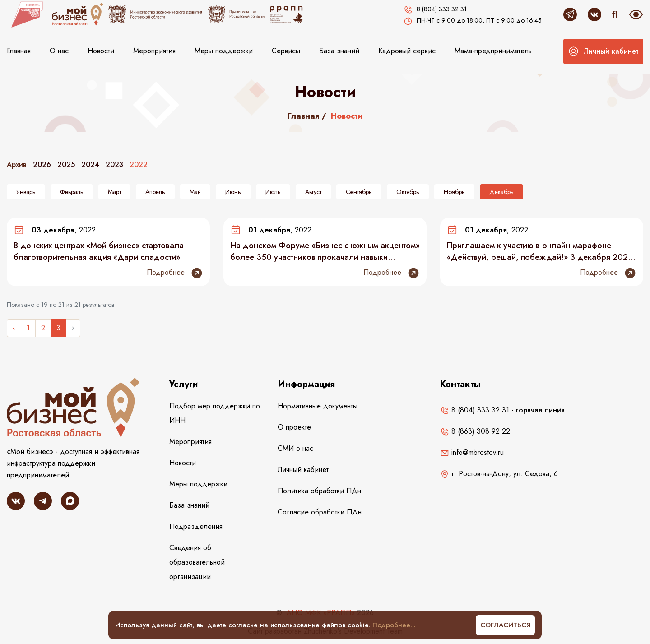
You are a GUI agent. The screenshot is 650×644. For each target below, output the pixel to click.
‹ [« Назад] (14, 328)
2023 (114, 164)
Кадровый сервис (407, 51)
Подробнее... (394, 625)
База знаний (339, 51)
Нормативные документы (318, 406)
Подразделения (196, 526)
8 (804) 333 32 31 (475, 410)
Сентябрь (359, 192)
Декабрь (501, 192)
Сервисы (286, 51)
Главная (19, 51)
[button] (603, 51)
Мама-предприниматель (493, 51)
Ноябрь (454, 192)
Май (195, 192)
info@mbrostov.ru (472, 452)
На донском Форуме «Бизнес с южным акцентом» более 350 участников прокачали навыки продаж (325, 251)
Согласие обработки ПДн (320, 512)
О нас (59, 51)
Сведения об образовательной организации (197, 562)
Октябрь (408, 192)
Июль (273, 192)
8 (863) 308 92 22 (475, 431)
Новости (101, 51)
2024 (90, 164)
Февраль (72, 192)
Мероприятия (154, 51)
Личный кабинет (303, 470)
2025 (66, 164)
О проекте (294, 427)
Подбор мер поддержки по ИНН (215, 413)
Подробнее (175, 273)
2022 (139, 164)
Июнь (233, 192)
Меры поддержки (224, 51)
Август (313, 192)
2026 (42, 164)
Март (114, 192)
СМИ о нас (295, 448)
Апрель (155, 192)
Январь (26, 192)
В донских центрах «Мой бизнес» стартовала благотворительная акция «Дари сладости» (99, 251)
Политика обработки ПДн (319, 491)
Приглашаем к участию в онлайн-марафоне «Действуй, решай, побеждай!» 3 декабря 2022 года (540, 251)
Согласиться (505, 625)
